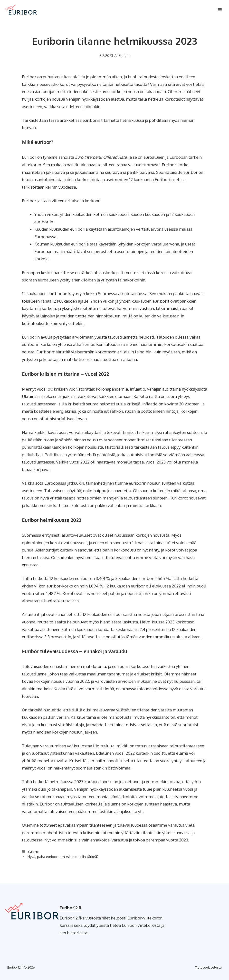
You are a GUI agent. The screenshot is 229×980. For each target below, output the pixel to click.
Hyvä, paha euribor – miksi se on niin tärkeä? (63, 857)
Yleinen (33, 851)
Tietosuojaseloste (208, 967)
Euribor (124, 56)
